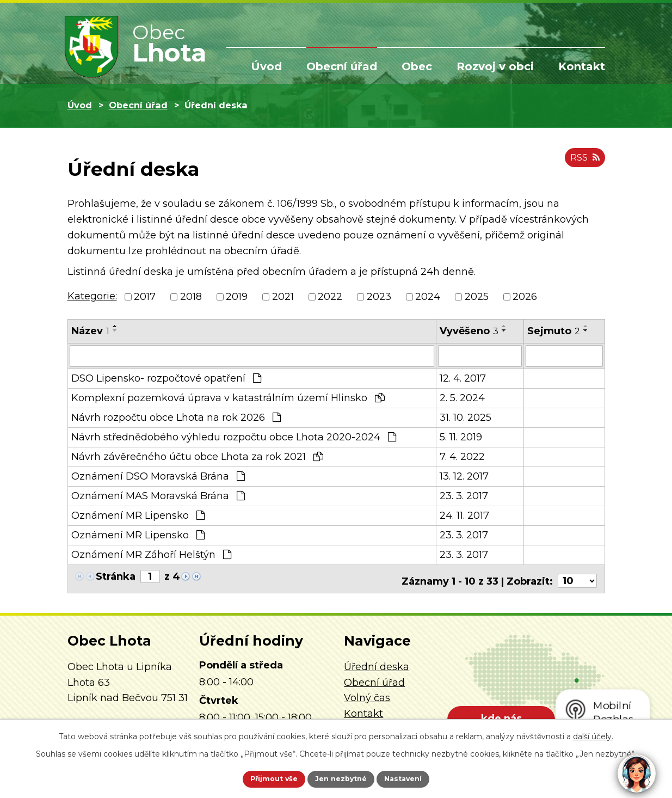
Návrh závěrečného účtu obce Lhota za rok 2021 (197, 456)
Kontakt (582, 66)
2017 (145, 297)
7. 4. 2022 (462, 456)
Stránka (116, 575)
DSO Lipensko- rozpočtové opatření (166, 377)
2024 (428, 297)
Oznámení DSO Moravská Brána (158, 475)
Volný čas (367, 693)
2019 (237, 297)
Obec (417, 66)
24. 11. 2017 (464, 514)
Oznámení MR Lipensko (138, 514)
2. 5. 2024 (462, 397)
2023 (379, 297)
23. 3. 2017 (464, 495)
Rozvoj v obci (495, 66)
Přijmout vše (262, 778)
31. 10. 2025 (466, 416)
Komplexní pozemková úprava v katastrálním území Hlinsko (228, 397)
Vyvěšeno (469, 331)
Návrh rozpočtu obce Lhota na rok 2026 (176, 416)
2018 (191, 297)
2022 (330, 297)
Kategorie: (92, 296)
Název (90, 331)
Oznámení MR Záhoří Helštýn (151, 554)
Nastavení (415, 778)
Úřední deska (377, 662)
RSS (583, 162)
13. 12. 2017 (464, 475)
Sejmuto (554, 331)
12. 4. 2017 (463, 377)
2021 (283, 297)
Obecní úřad (342, 66)
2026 (525, 297)
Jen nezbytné (341, 778)
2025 (477, 297)
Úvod (266, 66)
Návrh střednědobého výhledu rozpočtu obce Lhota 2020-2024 (234, 436)
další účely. (593, 734)
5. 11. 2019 (461, 436)
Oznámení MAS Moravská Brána (158, 495)
